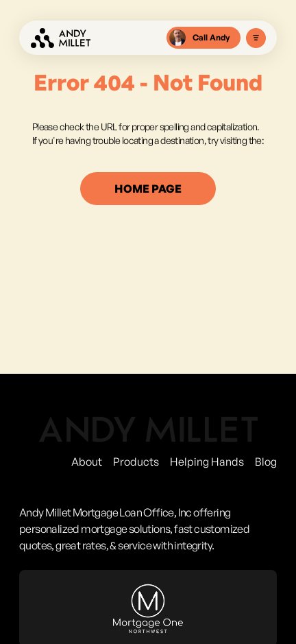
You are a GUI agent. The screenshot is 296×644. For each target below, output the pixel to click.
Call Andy (200, 38)
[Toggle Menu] (256, 38)
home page (148, 189)
